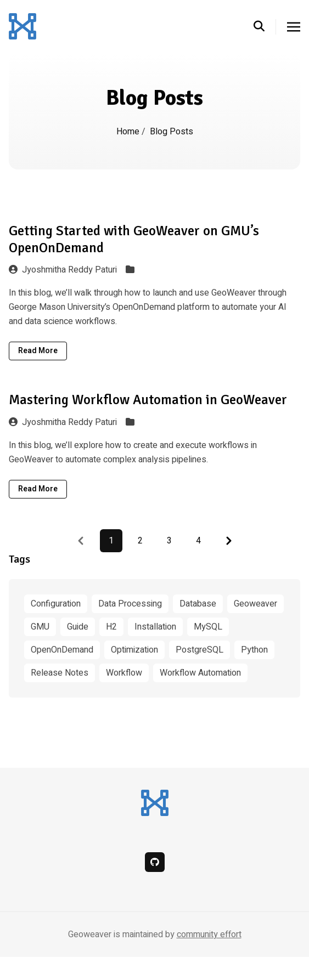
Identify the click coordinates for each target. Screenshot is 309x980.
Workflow (124, 673)
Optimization (134, 650)
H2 (111, 627)
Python (254, 650)
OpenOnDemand (62, 650)
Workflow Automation (200, 673)
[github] (155, 862)
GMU (40, 627)
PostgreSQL (200, 650)
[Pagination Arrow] (229, 541)
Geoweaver (255, 604)
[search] (265, 27)
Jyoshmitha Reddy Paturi (63, 270)
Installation (155, 627)
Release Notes (60, 673)
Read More (38, 351)
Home (128, 132)
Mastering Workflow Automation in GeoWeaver (148, 400)
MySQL (208, 627)
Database (198, 604)
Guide (78, 627)
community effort (209, 934)
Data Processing (130, 604)
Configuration (56, 604)
